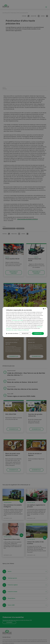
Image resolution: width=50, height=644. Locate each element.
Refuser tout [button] (25, 332)
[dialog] (25, 322)
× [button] (45, 307)
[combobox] (44, 307)
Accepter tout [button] (38, 332)
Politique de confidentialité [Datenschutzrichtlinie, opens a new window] (23, 329)
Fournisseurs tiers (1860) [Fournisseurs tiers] (17, 319)
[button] (12, 336)
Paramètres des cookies (11, 329)
